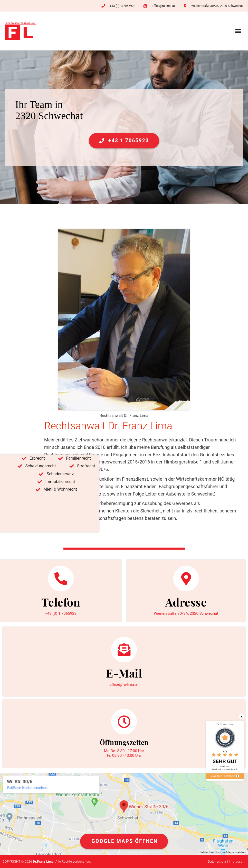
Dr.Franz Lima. (44, 862)
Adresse (186, 602)
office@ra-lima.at (124, 684)
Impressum (237, 862)
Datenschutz (217, 862)
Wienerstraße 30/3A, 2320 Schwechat (186, 613)
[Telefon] (61, 579)
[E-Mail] (124, 650)
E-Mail (124, 673)
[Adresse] (186, 579)
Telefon (61, 602)
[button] (238, 31)
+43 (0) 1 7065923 (61, 613)
